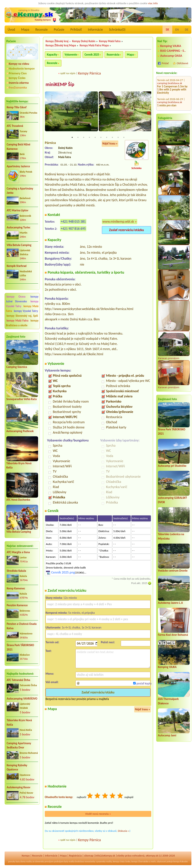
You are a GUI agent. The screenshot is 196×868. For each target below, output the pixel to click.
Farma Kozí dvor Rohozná (173, 635)
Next (149, 114)
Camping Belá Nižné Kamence (18, 147)
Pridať (165, 63)
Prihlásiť (76, 30)
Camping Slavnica (17, 367)
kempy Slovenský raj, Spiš (22, 316)
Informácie (95, 30)
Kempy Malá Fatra (110, 41)
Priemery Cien (18, 73)
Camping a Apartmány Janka (20, 191)
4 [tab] (89, 138)
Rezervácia (113, 55)
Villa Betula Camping (19, 245)
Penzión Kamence (17, 605)
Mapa (25, 30)
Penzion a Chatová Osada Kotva (22, 626)
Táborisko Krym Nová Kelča (19, 722)
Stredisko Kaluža (16, 571)
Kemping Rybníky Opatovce (17, 767)
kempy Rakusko (181, 862)
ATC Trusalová (15, 126)
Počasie (59, 30)
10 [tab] (124, 138)
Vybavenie (71, 55)
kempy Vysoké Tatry (26, 311)
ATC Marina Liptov (18, 210)
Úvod (11, 30)
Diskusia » (124, 831)
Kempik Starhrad (17, 266)
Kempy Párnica (89, 73)
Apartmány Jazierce (18, 166)
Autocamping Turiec (19, 227)
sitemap (89, 856)
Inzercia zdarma (19, 83)
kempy (116, 862)
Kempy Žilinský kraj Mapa (61, 45)
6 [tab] (101, 138)
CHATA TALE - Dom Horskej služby (173, 102)
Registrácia (75, 856)
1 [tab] (72, 138)
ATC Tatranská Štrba (18, 680)
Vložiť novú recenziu (98, 814)
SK (167, 30)
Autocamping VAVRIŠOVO (22, 699)
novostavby (90, 862)
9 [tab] (118, 138)
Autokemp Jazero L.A (170, 603)
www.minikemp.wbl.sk (118, 222)
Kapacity (52, 55)
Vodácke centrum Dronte (173, 571)
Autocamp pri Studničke (172, 466)
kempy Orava (16, 297)
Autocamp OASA (171, 56)
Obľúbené (182, 63)
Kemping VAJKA (171, 46)
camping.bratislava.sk (170, 79)
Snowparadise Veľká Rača (21, 399)
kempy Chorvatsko (140, 862)
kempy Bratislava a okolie (22, 323)
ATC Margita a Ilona (18, 552)
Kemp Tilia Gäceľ (17, 107)
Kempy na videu (19, 64)
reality (29, 862)
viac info (153, 3)
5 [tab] (95, 138)
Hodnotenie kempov (22, 69)
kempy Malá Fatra (17, 321)
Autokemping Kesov (19, 787)
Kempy (26, 856)
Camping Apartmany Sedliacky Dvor (19, 745)
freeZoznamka (18, 87)
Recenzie (52, 63)
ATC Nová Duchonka (18, 500)
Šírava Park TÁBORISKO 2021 (20, 647)
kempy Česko (17, 78)
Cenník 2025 (92, 55)
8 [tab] (112, 138)
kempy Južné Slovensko (22, 299)
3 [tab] (84, 138)
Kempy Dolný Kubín (84, 41)
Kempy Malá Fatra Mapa (94, 45)
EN (177, 30)
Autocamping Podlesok (20, 431)
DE (187, 30)
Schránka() (117, 30)
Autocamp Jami (167, 735)
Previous (47, 114)
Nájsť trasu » (110, 144)
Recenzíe (42, 30)
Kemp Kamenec (16, 588)
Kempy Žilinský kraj (57, 41)
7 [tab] (107, 138)
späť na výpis (68, 73)
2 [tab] (78, 138)
